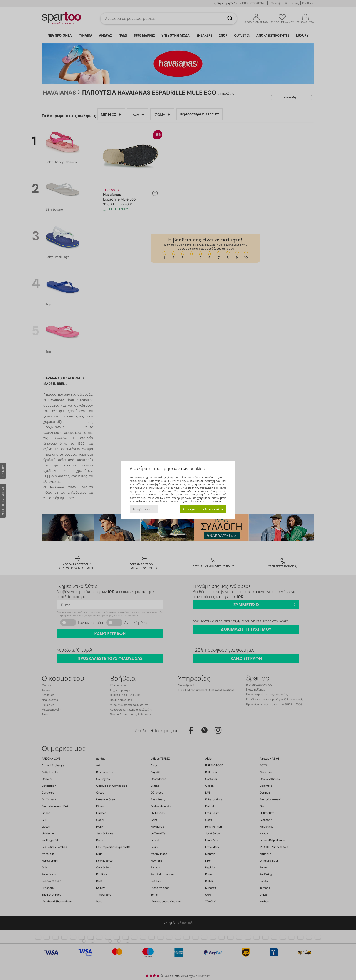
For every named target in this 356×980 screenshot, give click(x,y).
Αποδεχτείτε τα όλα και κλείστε (203, 509)
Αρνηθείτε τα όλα (144, 509)
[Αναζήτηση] (230, 19)
